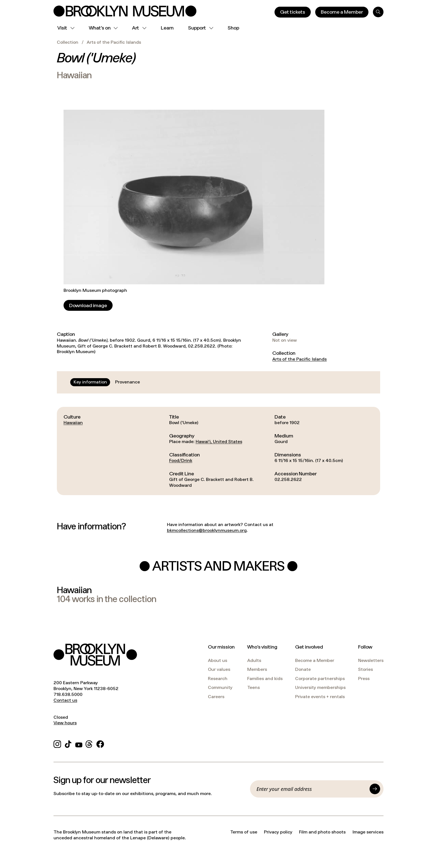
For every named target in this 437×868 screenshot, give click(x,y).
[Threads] (89, 743)
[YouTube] (79, 743)
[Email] (311, 789)
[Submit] (375, 789)
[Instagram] (57, 743)
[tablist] (107, 382)
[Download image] (88, 305)
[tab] (90, 382)
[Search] (378, 12)
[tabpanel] (219, 451)
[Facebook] (100, 743)
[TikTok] (68, 743)
